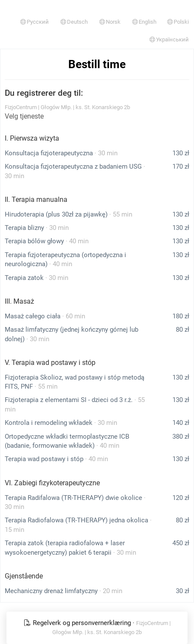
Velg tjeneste (24, 116)
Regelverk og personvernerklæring (78, 623)
